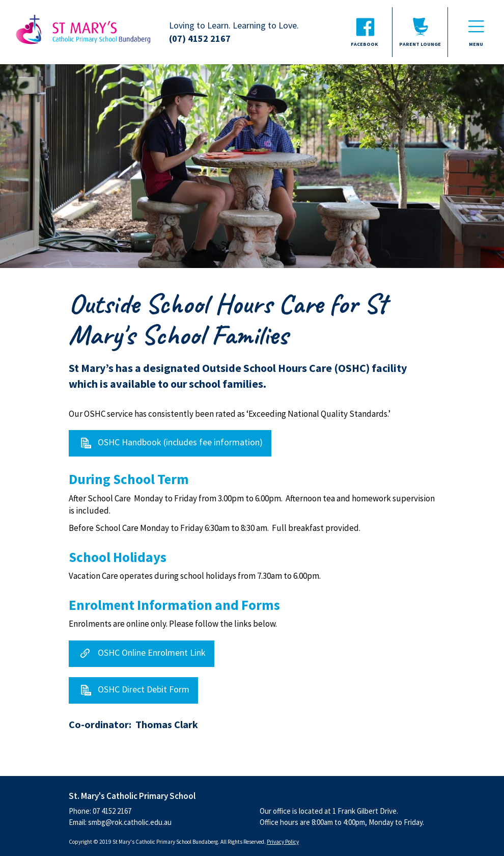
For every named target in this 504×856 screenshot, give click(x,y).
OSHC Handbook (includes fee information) (180, 443)
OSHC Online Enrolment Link (152, 652)
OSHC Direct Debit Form (144, 689)
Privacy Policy (283, 842)
